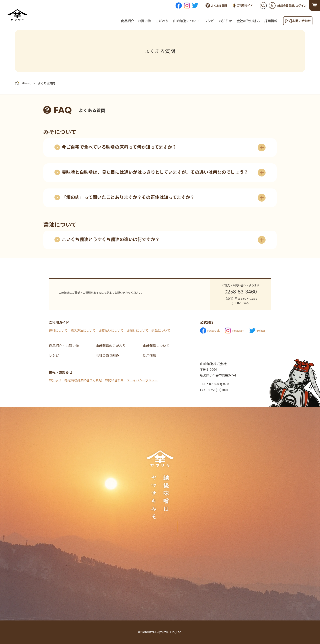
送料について (58, 330)
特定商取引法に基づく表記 (83, 380)
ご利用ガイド (243, 5)
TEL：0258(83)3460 (215, 384)
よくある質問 (216, 5)
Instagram (234, 331)
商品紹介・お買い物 (136, 21)
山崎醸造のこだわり (111, 346)
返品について (161, 330)
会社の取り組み (248, 21)
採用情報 (271, 21)
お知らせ (225, 21)
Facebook (210, 331)
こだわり (162, 21)
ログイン (301, 6)
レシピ (209, 21)
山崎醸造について (186, 21)
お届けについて (138, 330)
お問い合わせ (114, 380)
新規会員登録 (282, 6)
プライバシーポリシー (142, 380)
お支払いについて (111, 330)
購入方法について (83, 330)
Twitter (257, 331)
